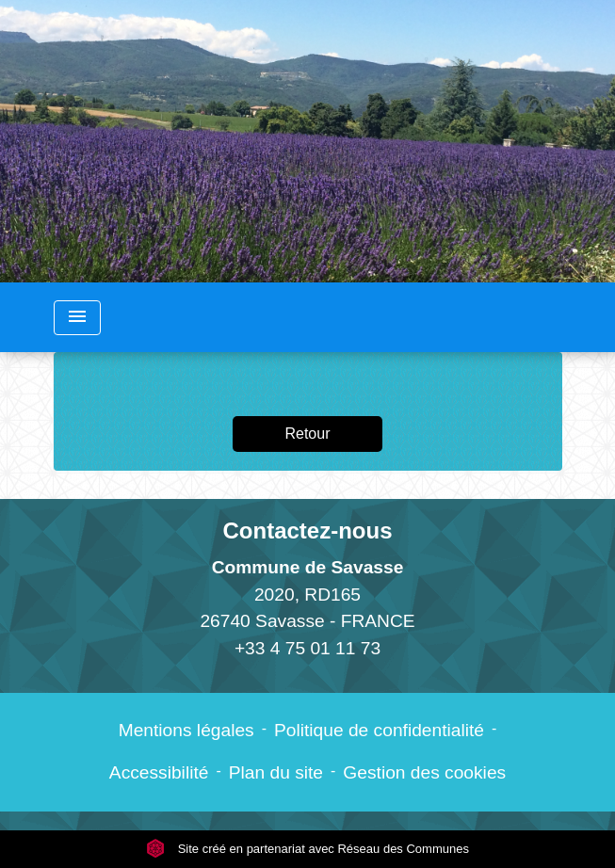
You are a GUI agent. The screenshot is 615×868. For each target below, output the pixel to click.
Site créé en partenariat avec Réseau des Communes (307, 849)
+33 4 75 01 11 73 (307, 648)
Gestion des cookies (424, 772)
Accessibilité (159, 772)
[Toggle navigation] (77, 318)
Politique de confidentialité (379, 730)
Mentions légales (186, 730)
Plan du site (276, 772)
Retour (307, 434)
